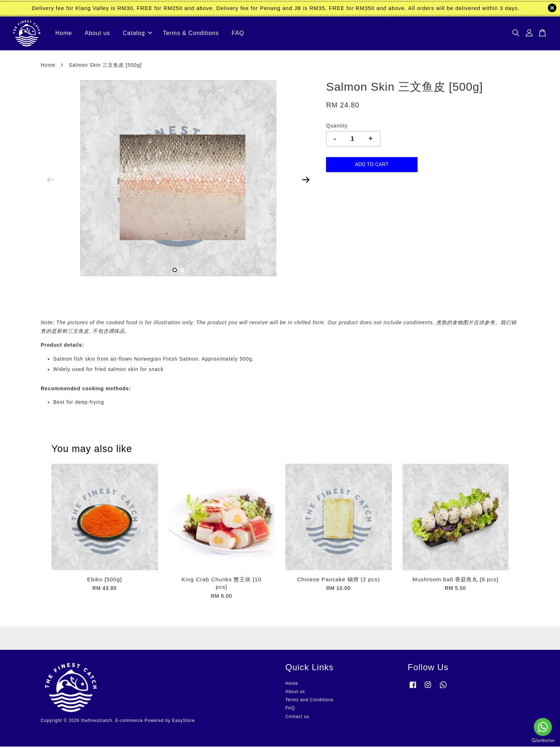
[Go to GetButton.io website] (543, 741)
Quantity (337, 127)
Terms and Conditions (309, 702)
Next (306, 181)
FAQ (238, 34)
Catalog (137, 34)
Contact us (297, 718)
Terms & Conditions (191, 34)
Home (64, 34)
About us (97, 34)
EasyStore (184, 722)
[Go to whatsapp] (543, 727)
